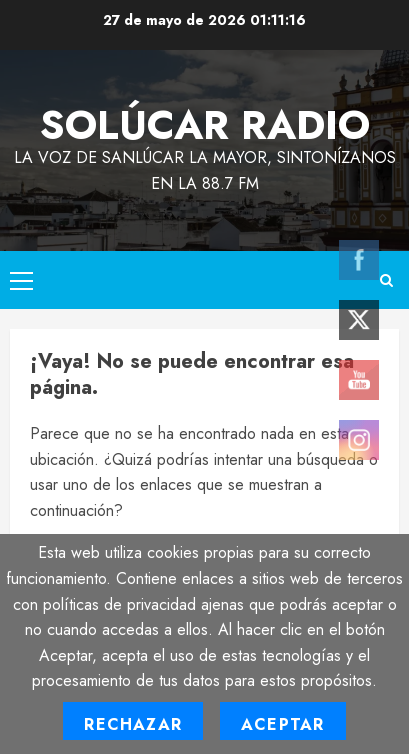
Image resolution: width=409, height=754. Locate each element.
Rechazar (133, 724)
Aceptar (282, 724)
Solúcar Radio (205, 125)
